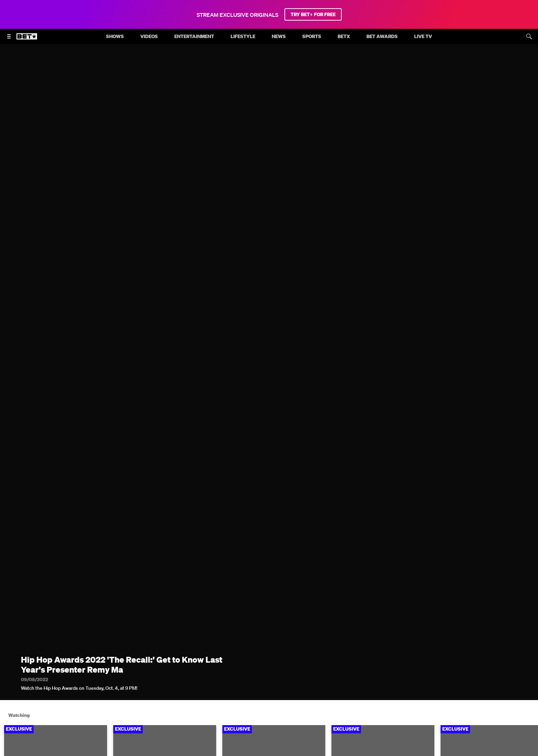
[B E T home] (27, 39)
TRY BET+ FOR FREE (313, 14)
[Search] (529, 36)
